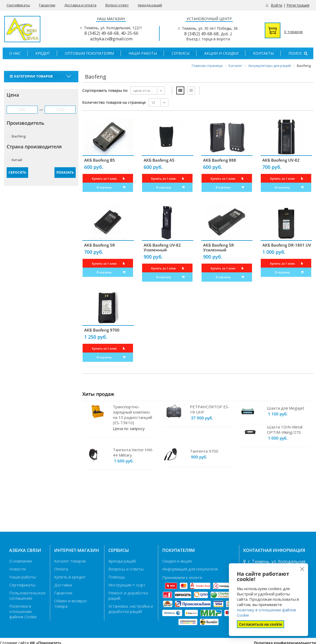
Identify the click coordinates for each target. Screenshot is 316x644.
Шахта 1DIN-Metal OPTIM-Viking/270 (285, 430)
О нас (15, 53)
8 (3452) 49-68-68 (102, 33)
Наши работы (143, 53)
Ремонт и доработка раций (128, 595)
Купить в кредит (70, 577)
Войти (277, 5)
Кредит (43, 53)
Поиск (298, 53)
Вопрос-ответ (117, 5)
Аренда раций (150, 5)
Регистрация (298, 5)
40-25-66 (130, 33)
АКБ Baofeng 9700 (102, 330)
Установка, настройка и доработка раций (131, 609)
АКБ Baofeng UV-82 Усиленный (162, 247)
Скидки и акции (177, 561)
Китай (14, 160)
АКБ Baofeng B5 (100, 160)
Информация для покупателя (190, 569)
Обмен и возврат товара (71, 603)
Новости (18, 569)
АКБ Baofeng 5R (100, 245)
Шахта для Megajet (286, 408)
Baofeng (16, 136)
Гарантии (47, 5)
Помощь (117, 577)
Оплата (61, 569)
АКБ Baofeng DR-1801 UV (287, 245)
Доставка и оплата (80, 5)
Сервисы (181, 53)
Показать (65, 172)
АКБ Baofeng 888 (220, 160)
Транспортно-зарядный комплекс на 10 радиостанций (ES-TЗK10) (133, 415)
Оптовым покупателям (89, 53)
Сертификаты (18, 5)
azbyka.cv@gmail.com (111, 39)
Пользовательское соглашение (27, 595)
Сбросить (17, 172)
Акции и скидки (221, 53)
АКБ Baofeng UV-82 (281, 160)
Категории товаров (32, 76)
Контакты (263, 53)
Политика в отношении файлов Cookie (23, 611)
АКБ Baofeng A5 (159, 160)
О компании (21, 561)
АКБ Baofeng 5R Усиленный (219, 247)
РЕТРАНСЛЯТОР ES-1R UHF (210, 409)
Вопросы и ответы (126, 569)
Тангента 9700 (204, 451)
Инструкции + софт (127, 585)
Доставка (63, 585)
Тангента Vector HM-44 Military (133, 452)
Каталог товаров (70, 561)
